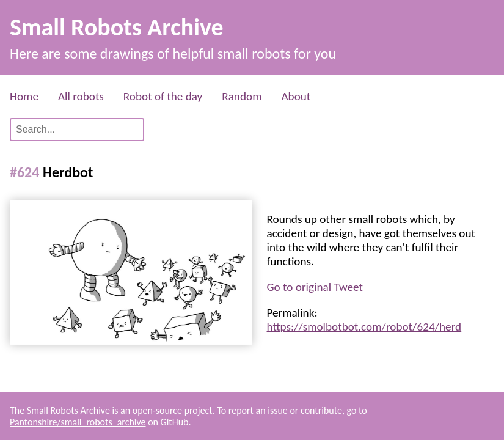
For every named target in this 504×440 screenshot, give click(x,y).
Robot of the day (163, 96)
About (296, 96)
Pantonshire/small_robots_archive (78, 422)
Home (24, 96)
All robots (81, 96)
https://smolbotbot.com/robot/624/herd (364, 327)
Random (242, 96)
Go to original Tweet (315, 287)
